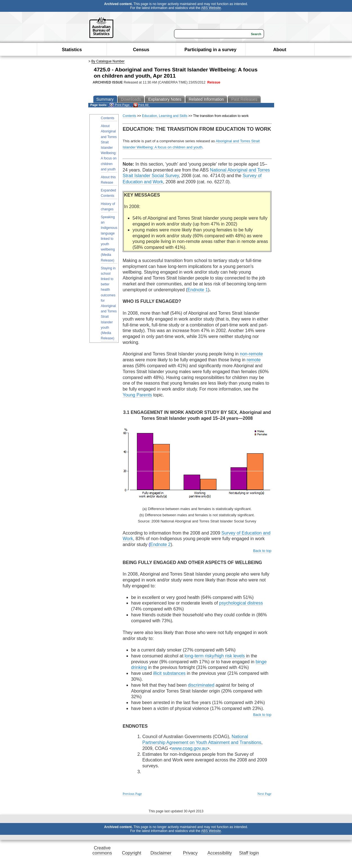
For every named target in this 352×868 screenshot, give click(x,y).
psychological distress (241, 603)
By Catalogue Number (108, 61)
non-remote (251, 354)
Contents (108, 118)
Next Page (265, 794)
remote (254, 360)
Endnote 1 (198, 290)
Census (141, 50)
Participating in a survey (210, 50)
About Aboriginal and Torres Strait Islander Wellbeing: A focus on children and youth (109, 148)
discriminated (201, 685)
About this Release (108, 180)
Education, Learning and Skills (165, 116)
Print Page (119, 105)
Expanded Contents (109, 193)
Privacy (190, 853)
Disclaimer (161, 853)
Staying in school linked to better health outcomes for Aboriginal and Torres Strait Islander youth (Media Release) (109, 303)
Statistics (72, 50)
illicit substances (170, 673)
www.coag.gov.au (189, 748)
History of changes (108, 207)
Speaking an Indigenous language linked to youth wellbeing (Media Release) (109, 239)
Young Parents (137, 395)
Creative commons (102, 850)
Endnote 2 (160, 545)
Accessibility (220, 853)
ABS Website (211, 8)
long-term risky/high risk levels (216, 656)
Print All (141, 105)
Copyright (132, 853)
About (280, 50)
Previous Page (132, 794)
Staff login (249, 853)
